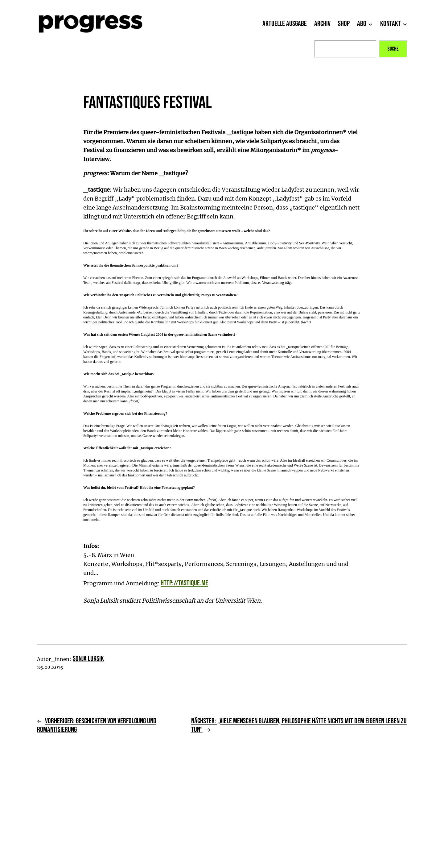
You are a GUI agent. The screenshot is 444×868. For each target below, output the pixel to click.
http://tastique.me (184, 583)
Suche (393, 49)
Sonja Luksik (88, 659)
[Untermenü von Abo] (370, 24)
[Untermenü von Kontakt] (405, 24)
